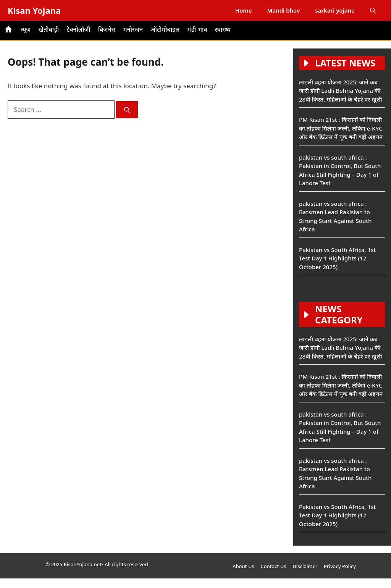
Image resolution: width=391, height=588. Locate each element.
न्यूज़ (26, 29)
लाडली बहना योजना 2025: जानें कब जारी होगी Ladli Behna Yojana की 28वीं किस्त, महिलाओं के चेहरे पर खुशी (341, 91)
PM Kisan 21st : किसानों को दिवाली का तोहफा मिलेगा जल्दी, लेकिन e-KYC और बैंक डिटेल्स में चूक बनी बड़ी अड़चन (341, 128)
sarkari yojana (335, 10)
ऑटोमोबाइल (165, 29)
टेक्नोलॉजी (78, 29)
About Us (243, 566)
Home (244, 10)
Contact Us (273, 566)
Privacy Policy (340, 566)
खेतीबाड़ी (48, 29)
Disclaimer (305, 566)
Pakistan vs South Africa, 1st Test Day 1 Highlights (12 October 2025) (337, 258)
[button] (373, 10)
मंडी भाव (197, 29)
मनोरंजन (133, 29)
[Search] (127, 110)
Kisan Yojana (34, 10)
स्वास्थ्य (223, 29)
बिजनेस (107, 29)
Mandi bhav (283, 10)
